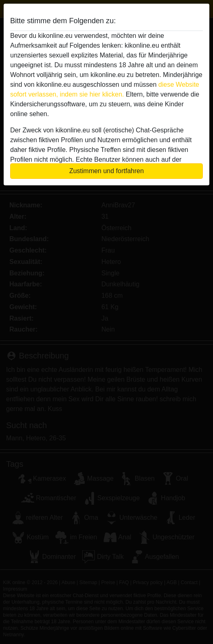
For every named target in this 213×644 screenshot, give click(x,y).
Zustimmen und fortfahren (106, 171)
